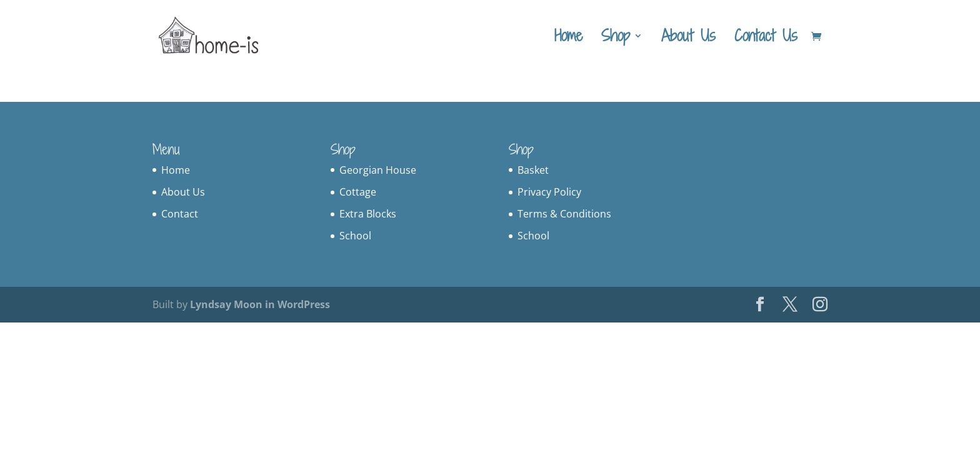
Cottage (358, 192)
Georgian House (378, 170)
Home (568, 39)
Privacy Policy (549, 192)
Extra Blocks (368, 214)
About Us (688, 39)
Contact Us (766, 39)
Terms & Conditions (564, 214)
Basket (533, 170)
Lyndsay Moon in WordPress (260, 304)
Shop (616, 39)
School (355, 236)
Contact (180, 214)
